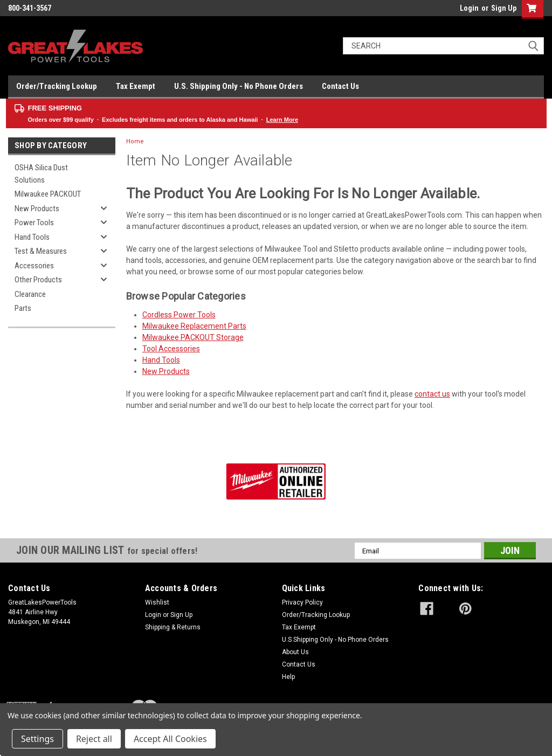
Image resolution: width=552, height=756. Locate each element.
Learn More (282, 120)
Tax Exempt (136, 86)
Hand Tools (32, 237)
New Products (37, 209)
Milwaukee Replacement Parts (194, 326)
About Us (295, 652)
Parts (23, 308)
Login (469, 8)
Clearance (30, 294)
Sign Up (504, 8)
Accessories (34, 266)
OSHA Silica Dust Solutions (41, 174)
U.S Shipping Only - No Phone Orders (335, 640)
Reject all (94, 739)
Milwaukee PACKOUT (48, 194)
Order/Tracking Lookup (57, 86)
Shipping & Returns (173, 627)
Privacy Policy (302, 602)
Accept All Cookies (170, 739)
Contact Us (340, 86)
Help (288, 677)
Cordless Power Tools (179, 315)
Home (135, 141)
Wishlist (157, 602)
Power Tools (34, 223)
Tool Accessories (171, 349)
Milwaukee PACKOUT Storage (193, 337)
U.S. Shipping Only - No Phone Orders (239, 86)
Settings (37, 739)
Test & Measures (41, 251)
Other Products (38, 280)
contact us (432, 394)
